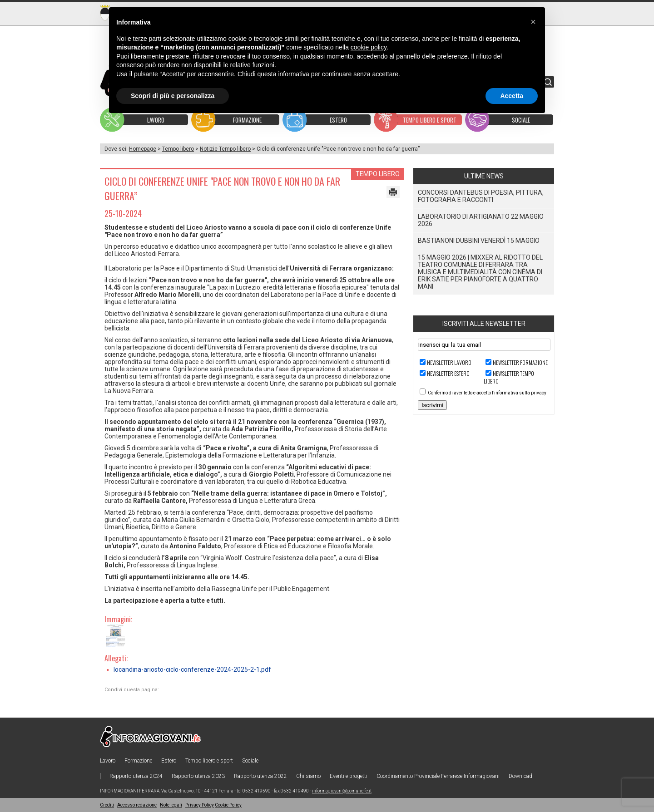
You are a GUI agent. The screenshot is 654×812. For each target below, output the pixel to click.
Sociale (250, 761)
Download (520, 776)
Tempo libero (178, 149)
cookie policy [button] (369, 47)
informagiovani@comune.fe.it (342, 791)
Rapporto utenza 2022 (260, 776)
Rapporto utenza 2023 (198, 776)
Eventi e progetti (349, 776)
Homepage (143, 149)
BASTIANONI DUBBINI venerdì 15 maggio (479, 241)
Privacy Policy (200, 805)
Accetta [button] (512, 96)
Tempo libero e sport (209, 761)
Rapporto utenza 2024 (136, 776)
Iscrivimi (432, 405)
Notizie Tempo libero (225, 149)
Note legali (171, 805)
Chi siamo (308, 776)
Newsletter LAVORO (449, 362)
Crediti (107, 805)
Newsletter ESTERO (448, 373)
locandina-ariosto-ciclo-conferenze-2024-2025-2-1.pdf (192, 669)
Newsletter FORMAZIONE (520, 362)
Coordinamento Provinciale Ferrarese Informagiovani (438, 776)
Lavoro (108, 761)
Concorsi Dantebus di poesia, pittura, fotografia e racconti (481, 196)
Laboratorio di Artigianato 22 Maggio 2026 (481, 220)
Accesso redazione (137, 805)
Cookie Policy (228, 805)
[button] (533, 22)
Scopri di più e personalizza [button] (173, 96)
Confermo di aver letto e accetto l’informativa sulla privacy (487, 393)
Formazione (138, 761)
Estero (169, 761)
